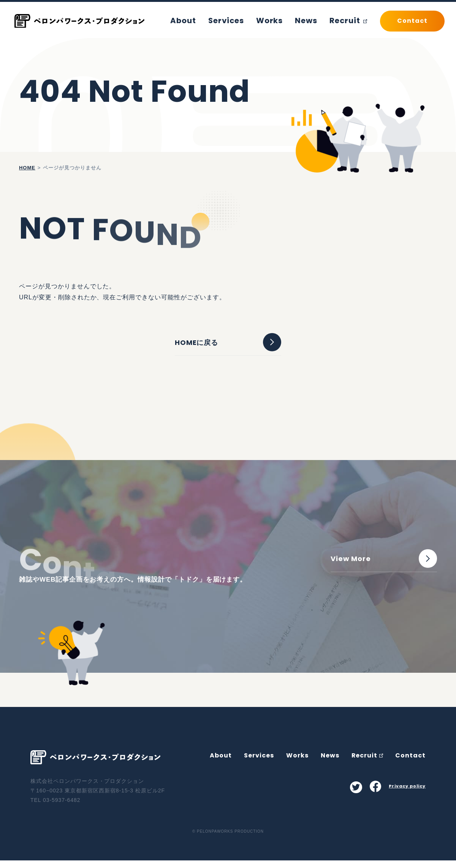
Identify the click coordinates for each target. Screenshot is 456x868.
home (27, 168)
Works (280, 21)
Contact (410, 763)
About (204, 21)
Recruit (351, 21)
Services (242, 21)
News (313, 21)
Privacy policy (407, 793)
